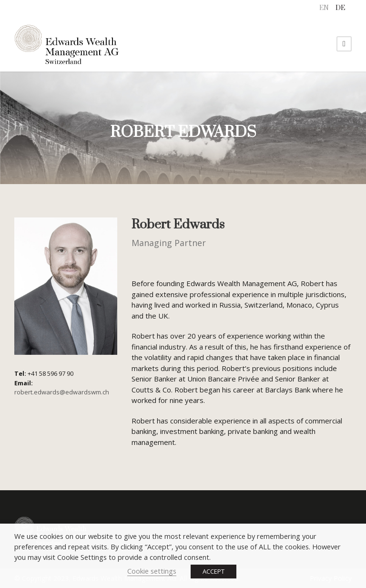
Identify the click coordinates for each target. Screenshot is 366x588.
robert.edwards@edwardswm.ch (62, 392)
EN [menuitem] (324, 8)
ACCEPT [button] (213, 571)
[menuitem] (324, 8)
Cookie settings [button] (152, 571)
